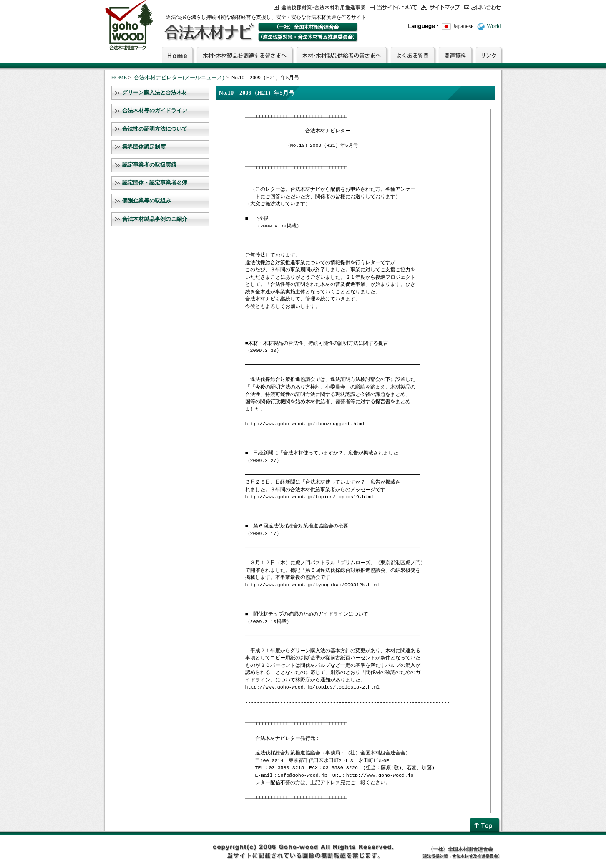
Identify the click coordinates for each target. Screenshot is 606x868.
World (494, 26)
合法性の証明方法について (155, 129)
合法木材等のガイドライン (155, 111)
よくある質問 (413, 55)
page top (485, 825)
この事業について (320, 7)
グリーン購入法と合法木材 (155, 93)
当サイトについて (393, 7)
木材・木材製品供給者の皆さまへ (342, 55)
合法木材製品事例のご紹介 (155, 219)
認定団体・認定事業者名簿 (155, 183)
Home (177, 55)
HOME (119, 78)
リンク (489, 55)
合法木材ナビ (209, 32)
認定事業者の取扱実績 (149, 165)
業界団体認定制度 (144, 147)
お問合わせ (483, 7)
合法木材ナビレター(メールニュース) (179, 78)
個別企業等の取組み (147, 201)
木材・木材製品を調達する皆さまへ (245, 55)
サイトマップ (441, 7)
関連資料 (455, 55)
